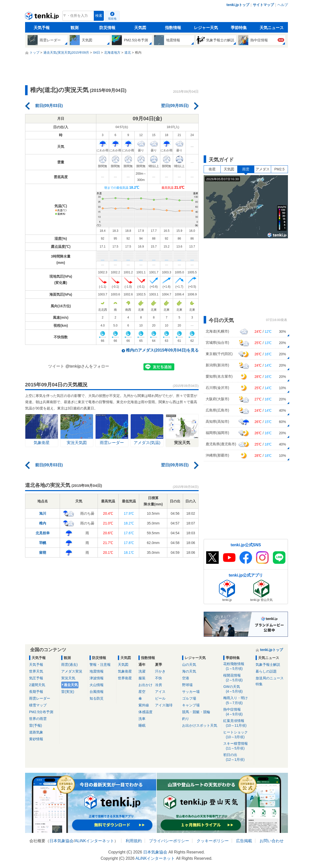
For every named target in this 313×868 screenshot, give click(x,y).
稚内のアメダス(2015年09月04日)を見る (162, 350)
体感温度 (145, 712)
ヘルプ (283, 5)
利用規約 (134, 841)
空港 (186, 678)
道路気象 (36, 732)
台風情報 (97, 692)
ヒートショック (238, 735)
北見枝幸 (43, 533)
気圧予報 (36, 678)
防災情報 (107, 28)
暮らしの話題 (266, 671)
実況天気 (68, 678)
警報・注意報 (100, 665)
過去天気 (71, 685)
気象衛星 (125, 671)
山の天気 (189, 665)
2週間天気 (37, 685)
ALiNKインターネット (94, 841)
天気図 (140, 28)
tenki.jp (43, 17)
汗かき (160, 671)
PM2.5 (279, 169)
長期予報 (36, 692)
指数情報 (173, 28)
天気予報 (42, 28)
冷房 (159, 685)
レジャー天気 (206, 28)
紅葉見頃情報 (238, 723)
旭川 (43, 513)
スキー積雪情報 (238, 746)
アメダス (263, 169)
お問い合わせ (272, 841)
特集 (259, 684)
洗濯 (142, 671)
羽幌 (43, 543)
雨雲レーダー (40, 698)
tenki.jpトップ (238, 5)
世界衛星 (125, 678)
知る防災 (97, 698)
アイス (160, 692)
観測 (74, 28)
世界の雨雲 (38, 719)
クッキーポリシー (213, 841)
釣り (186, 719)
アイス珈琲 (164, 705)
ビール (160, 698)
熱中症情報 (238, 712)
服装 (142, 678)
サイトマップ (263, 5)
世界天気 (36, 671)
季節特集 (239, 28)
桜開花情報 (238, 678)
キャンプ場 (191, 705)
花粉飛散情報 (238, 666)
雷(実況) (68, 692)
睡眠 (142, 725)
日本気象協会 (61, 841)
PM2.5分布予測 (41, 712)
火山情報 (97, 685)
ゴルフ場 (189, 698)
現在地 (112, 19)
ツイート (56, 366)
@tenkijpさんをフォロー (87, 366)
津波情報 (97, 678)
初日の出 (238, 757)
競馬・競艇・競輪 (196, 712)
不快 (159, 678)
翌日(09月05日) (175, 106)
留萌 (43, 553)
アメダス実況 (72, 671)
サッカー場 (191, 692)
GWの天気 (238, 689)
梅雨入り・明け (238, 700)
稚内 (43, 523)
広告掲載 (244, 841)
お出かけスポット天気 (200, 725)
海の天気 (189, 671)
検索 (99, 16)
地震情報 (97, 671)
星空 (142, 692)
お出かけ (145, 685)
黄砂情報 (36, 739)
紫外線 (144, 705)
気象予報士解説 (268, 665)
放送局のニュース (270, 678)
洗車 (142, 719)
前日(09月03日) (49, 106)
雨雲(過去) (69, 665)
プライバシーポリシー (169, 841)
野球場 (187, 685)
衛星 (212, 169)
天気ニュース (272, 28)
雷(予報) (35, 725)
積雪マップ (38, 705)
